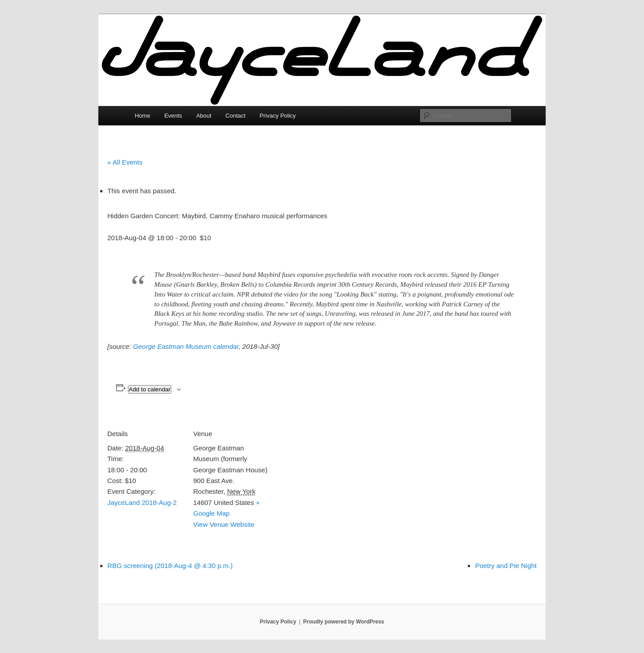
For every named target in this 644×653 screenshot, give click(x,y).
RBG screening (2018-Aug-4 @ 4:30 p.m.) (170, 566)
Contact (235, 116)
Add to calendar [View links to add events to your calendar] (150, 389)
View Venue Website (224, 524)
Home (142, 116)
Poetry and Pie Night (506, 566)
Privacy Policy (278, 116)
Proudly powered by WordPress (344, 622)
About (204, 116)
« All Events (125, 162)
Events (173, 116)
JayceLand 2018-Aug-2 (142, 502)
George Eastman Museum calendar (186, 346)
